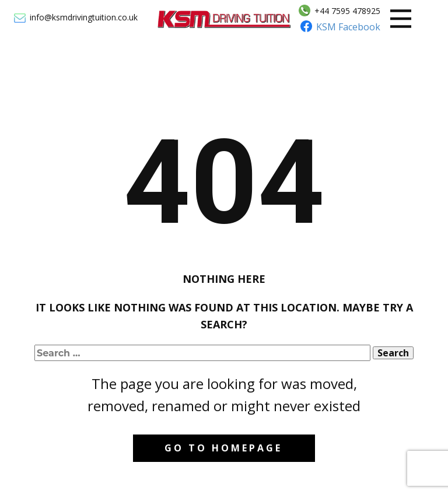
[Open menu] (401, 19)
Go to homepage (223, 448)
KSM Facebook (348, 27)
